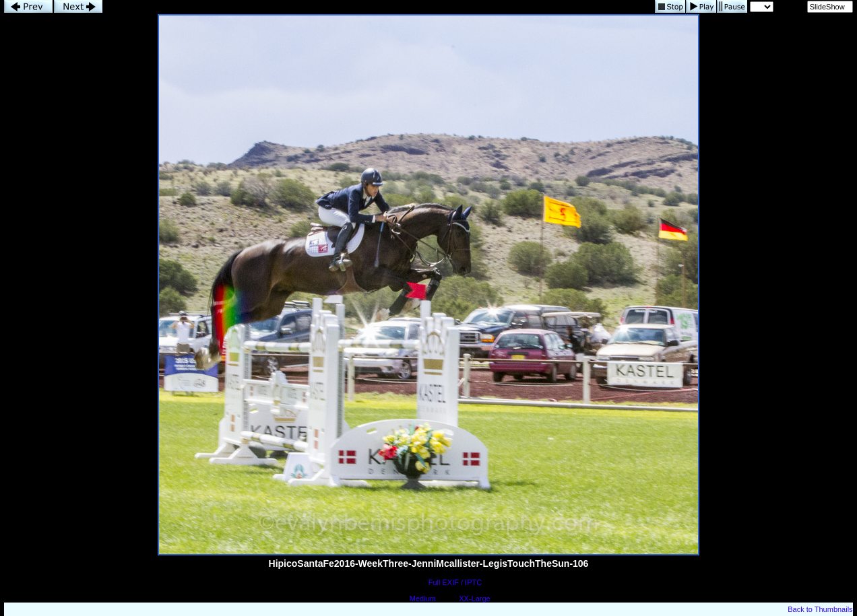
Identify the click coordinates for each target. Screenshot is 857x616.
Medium (423, 598)
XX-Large (474, 598)
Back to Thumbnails (820, 609)
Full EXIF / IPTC (455, 582)
